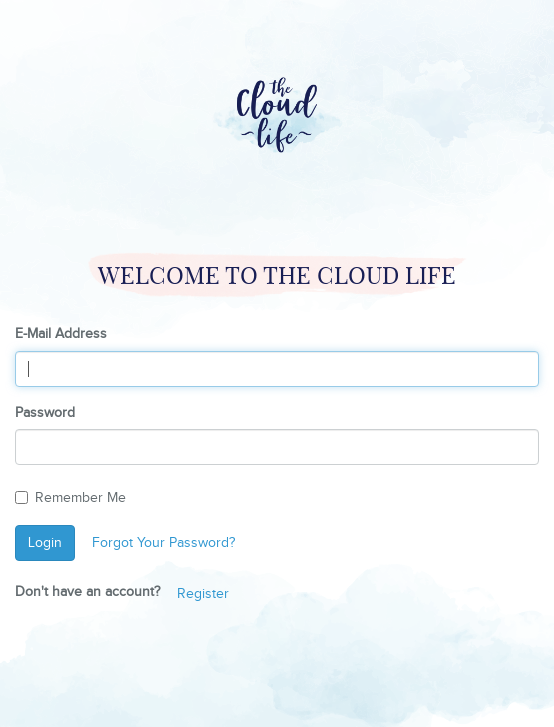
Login (45, 543)
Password (45, 413)
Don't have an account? (87, 592)
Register (203, 594)
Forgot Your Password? (163, 543)
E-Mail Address (61, 334)
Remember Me (70, 498)
